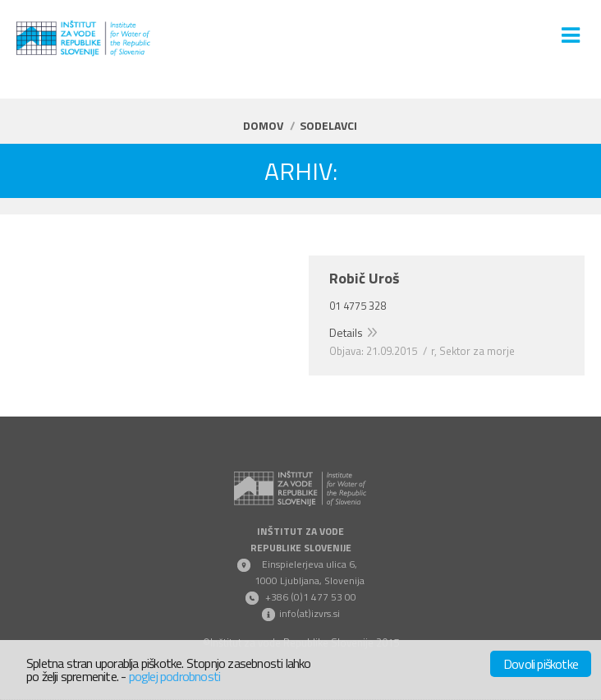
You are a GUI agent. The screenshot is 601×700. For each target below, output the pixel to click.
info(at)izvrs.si (310, 613)
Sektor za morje (477, 351)
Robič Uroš (365, 279)
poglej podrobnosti (175, 676)
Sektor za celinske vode (202, 351)
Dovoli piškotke (541, 664)
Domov (263, 125)
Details (54, 332)
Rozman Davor (84, 279)
